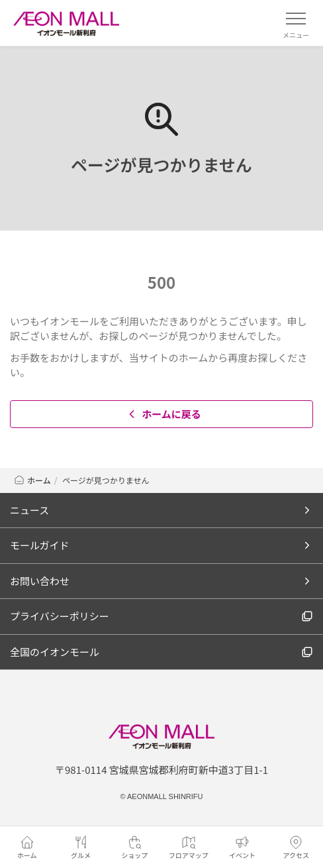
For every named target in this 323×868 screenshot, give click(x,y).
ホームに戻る (163, 414)
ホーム (32, 480)
